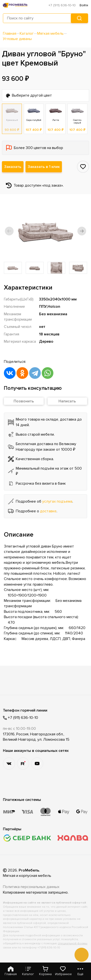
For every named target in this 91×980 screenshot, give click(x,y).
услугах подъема (57, 501)
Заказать (13, 167)
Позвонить (24, 401)
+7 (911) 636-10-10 (62, 5)
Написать (67, 401)
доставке (48, 511)
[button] (9, 231)
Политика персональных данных (31, 887)
